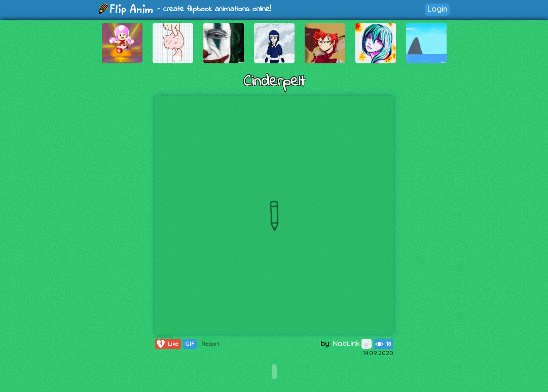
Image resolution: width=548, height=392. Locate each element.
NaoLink (352, 343)
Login (437, 9)
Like (167, 344)
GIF (190, 344)
